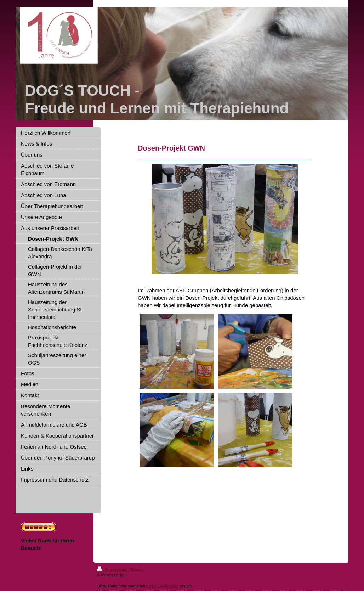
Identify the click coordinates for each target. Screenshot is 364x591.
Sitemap (137, 570)
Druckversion (113, 570)
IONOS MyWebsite (163, 586)
